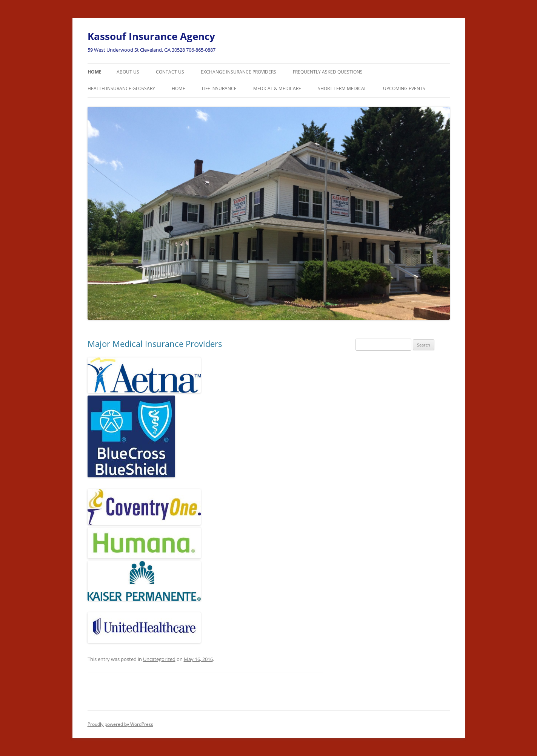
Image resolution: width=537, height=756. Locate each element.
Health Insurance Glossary (121, 88)
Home (95, 72)
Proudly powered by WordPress (120, 724)
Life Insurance (219, 88)
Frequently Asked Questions (328, 72)
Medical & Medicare (277, 88)
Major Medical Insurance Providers (155, 343)
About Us (128, 72)
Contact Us (170, 72)
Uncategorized (159, 659)
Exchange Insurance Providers (238, 72)
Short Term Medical (342, 88)
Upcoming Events (404, 88)
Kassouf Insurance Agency (151, 36)
